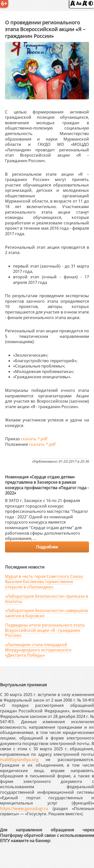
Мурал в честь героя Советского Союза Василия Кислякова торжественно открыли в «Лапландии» (44, 582)
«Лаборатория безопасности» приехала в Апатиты (46, 599)
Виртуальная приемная (23, 685)
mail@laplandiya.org (19, 760)
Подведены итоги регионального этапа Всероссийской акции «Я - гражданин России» (45, 630)
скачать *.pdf (34, 439)
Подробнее (47, 547)
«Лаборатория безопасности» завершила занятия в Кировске (46, 613)
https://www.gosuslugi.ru (24, 809)
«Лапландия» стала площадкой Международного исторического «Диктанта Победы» (38, 650)
